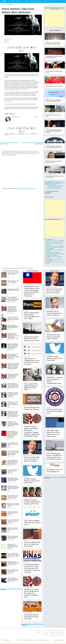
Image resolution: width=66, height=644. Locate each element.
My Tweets (47, 194)
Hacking (29, 134)
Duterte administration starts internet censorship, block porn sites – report (13, 555)
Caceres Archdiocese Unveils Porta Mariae (53, 116)
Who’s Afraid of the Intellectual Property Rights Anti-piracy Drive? (31, 387)
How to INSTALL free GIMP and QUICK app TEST (13, 444)
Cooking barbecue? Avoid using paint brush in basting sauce (54, 57)
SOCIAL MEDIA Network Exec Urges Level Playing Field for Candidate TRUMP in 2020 (13, 453)
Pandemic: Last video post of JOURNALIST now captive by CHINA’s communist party (13, 376)
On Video (13, 1)
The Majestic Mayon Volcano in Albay (54, 257)
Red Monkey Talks (60, 632)
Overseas (26, 1)
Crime (26, 134)
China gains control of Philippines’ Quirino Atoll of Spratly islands (54, 101)
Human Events (45, 634)
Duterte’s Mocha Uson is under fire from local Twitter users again (13, 497)
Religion (50, 113)
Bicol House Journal (50, 175)
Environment (61, 630)
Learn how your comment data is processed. (27, 189)
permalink (7, 135)
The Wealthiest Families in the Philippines (55, 250)
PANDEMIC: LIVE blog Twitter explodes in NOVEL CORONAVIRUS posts (13, 404)
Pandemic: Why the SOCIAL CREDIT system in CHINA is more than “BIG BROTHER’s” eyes (13, 385)
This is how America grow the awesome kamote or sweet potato (13, 521)
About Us (62, 636)
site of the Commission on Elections (20, 107)
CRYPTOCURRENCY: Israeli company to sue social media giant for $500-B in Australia (13, 462)
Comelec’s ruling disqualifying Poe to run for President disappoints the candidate (54, 131)
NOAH (25, 456)
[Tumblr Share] (26, 48)
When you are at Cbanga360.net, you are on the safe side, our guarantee (13, 546)
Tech (49, 630)
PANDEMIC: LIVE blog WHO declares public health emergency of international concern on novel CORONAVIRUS (13, 414)
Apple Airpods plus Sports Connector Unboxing (13, 273)
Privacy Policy (55, 636)
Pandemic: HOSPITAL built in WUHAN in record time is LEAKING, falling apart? (13, 356)
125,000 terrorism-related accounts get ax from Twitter (32, 481)
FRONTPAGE (38, 630)
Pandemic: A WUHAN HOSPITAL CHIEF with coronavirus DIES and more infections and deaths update (13, 346)
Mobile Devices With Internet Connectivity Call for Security (53, 337)
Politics (47, 160)
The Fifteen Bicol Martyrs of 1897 (53, 246)
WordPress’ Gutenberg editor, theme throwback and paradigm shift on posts (13, 488)
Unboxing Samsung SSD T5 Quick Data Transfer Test (13, 290)
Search (60, 1)
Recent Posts (12, 114)
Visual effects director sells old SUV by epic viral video (13, 513)
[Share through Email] (22, 51)
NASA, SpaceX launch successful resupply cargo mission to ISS (53, 43)
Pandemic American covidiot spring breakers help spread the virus (13, 326)
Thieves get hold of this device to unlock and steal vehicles (13, 571)
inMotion (26, 406)
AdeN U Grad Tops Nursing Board (53, 241)
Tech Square (33, 1)
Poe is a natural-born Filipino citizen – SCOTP (54, 72)
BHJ (55, 634)
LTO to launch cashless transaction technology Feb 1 (55, 411)
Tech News (9, 4)
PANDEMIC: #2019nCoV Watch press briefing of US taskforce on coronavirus (13, 395)
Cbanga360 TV (61, 634)
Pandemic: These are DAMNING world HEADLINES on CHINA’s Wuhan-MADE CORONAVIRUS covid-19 (13, 336)
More (40, 1)
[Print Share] (33, 48)
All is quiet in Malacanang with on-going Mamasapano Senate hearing (54, 147)
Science (47, 41)
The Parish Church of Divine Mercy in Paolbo (55, 262)
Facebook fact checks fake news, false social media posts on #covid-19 (13, 318)
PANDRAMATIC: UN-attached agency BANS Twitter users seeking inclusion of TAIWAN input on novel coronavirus (13, 434)
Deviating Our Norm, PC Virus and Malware (55, 471)
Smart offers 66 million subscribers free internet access (32, 523)
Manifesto (45, 1)
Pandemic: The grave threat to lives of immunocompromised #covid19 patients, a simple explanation (12, 309)
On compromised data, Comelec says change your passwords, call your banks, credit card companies (32, 568)
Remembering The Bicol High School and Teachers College (55, 177)
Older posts (3, 590)
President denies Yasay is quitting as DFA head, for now (54, 162)
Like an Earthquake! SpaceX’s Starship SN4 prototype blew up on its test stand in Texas (13, 299)
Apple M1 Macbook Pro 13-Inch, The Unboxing (14, 282)
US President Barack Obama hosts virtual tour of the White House (13, 563)
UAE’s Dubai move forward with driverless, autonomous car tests (13, 579)
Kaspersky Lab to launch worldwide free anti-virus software (13, 505)
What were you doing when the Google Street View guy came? (13, 537)
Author (7, 114)
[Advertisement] (55, 18)
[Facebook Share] (11, 48)
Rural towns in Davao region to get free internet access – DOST (32, 339)
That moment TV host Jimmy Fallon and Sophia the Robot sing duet (13, 479)
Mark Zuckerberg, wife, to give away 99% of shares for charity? (32, 459)
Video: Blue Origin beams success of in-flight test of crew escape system (53, 433)
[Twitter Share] (19, 48)
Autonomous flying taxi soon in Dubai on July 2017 (13, 529)
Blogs (47, 85)
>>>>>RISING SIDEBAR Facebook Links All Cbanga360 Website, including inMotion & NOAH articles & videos (54, 183)
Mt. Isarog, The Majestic (51, 253)
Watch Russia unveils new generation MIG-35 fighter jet (13, 471)
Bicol (47, 113)
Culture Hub (19, 1)
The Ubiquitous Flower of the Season (54, 86)
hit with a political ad (16, 94)
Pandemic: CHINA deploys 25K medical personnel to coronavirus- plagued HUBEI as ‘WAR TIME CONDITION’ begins (13, 366)
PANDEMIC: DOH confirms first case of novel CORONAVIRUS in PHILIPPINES (13, 424)
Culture (47, 70)
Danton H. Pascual (16, 117)
